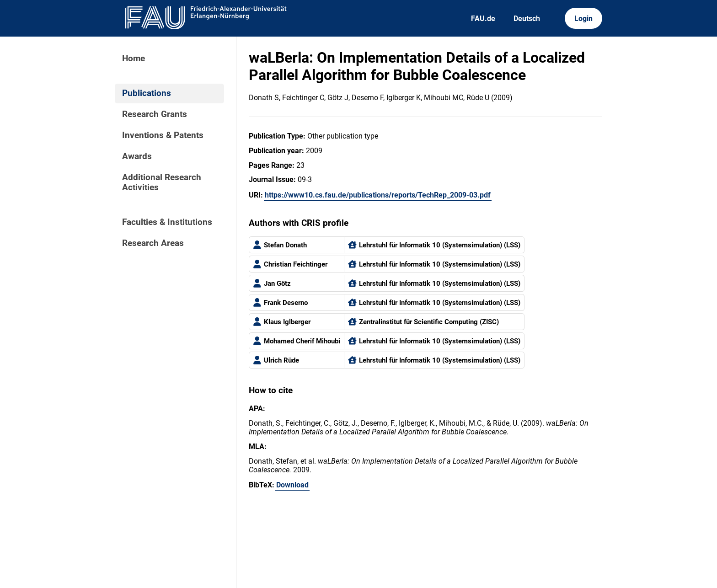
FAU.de (483, 19)
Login (583, 19)
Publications (147, 93)
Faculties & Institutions (167, 222)
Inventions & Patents (163, 135)
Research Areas (153, 243)
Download (292, 485)
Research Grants (155, 114)
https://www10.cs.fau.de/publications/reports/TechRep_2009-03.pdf (378, 195)
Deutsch (527, 19)
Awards (137, 156)
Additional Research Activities (162, 182)
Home (134, 59)
